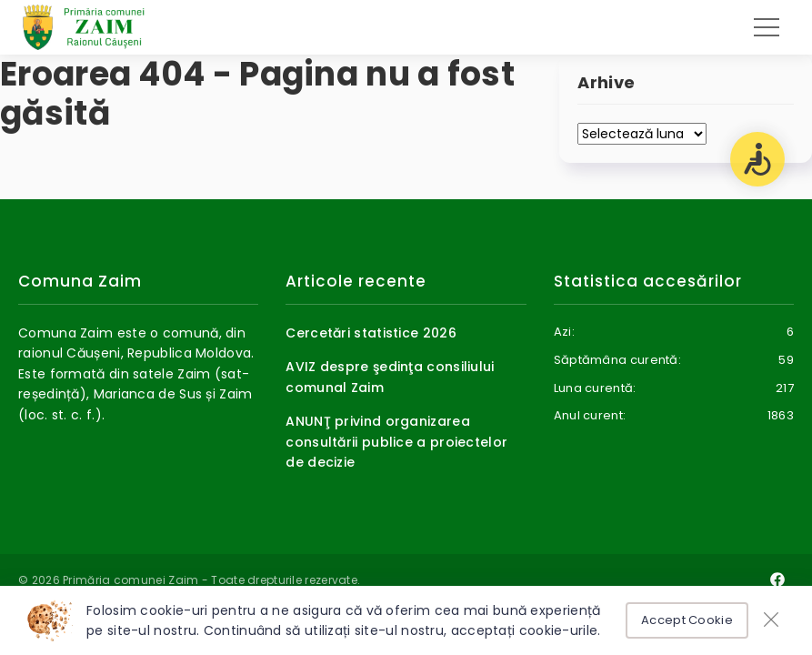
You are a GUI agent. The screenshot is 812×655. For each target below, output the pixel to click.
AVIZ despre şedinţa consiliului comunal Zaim (390, 377)
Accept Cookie (687, 620)
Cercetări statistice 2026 (371, 333)
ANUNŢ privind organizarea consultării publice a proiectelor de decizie (396, 442)
